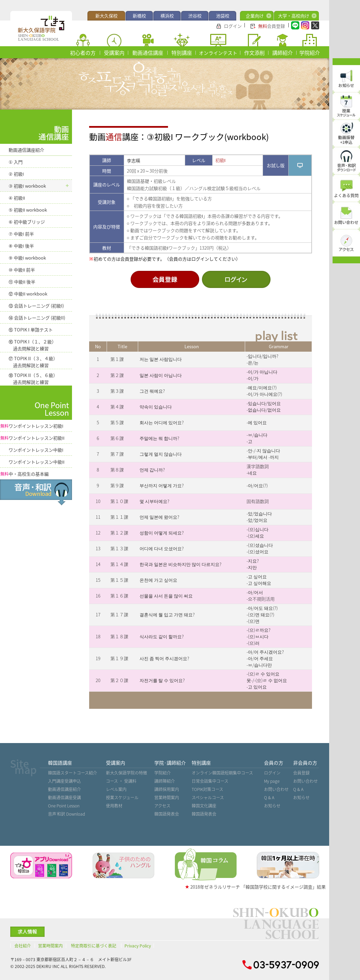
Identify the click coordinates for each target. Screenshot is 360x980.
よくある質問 (346, 196)
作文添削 (254, 53)
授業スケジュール (122, 797)
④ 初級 (17, 198)
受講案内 (114, 53)
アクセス (162, 806)
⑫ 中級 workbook (28, 294)
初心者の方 (83, 53)
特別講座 (182, 53)
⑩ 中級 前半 (22, 270)
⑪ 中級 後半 (22, 282)
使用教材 (114, 806)
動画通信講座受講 (64, 797)
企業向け (255, 16)
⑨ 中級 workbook (27, 258)
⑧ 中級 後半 (21, 246)
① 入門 (16, 162)
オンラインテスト (218, 53)
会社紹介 (23, 946)
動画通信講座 (148, 53)
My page (272, 781)
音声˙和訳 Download (67, 814)
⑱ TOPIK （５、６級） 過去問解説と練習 (33, 379)
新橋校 (139, 16)
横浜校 (167, 16)
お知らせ (272, 806)
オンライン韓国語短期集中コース (222, 773)
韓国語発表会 (167, 814)
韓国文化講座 (204, 806)
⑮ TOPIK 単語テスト (31, 330)
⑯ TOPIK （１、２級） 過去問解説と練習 (32, 345)
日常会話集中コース (210, 781)
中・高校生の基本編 (25, 474)
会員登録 (272, 26)
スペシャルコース (208, 797)
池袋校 (223, 16)
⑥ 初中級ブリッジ (27, 222)
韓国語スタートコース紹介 (73, 773)
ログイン (233, 26)
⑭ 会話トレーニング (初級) (37, 318)
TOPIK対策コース (207, 789)
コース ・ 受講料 (121, 781)
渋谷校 (195, 16)
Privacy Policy (138, 946)
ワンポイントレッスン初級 (32, 426)
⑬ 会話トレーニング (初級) (36, 306)
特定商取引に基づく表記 (94, 946)
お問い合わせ (276, 789)
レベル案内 (116, 789)
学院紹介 (310, 53)
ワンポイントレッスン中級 (36, 450)
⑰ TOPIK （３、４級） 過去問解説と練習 (33, 362)
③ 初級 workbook (27, 186)
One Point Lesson (64, 806)
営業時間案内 (167, 797)
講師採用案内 (167, 789)
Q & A (269, 797)
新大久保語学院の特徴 (127, 773)
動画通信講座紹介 (26, 150)
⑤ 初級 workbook (28, 210)
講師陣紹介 (165, 781)
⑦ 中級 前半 (21, 234)
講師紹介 (283, 53)
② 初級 (16, 174)
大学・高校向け (294, 16)
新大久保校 (106, 16)
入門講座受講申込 (64, 781)
